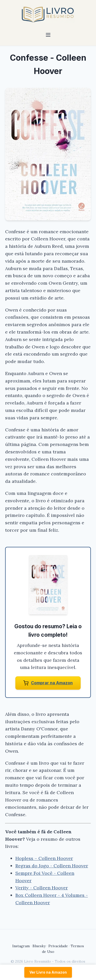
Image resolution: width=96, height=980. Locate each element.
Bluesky (39, 946)
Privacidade (58, 946)
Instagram (21, 946)
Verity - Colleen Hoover (42, 888)
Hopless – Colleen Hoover (44, 858)
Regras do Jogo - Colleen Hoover (52, 866)
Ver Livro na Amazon (48, 972)
